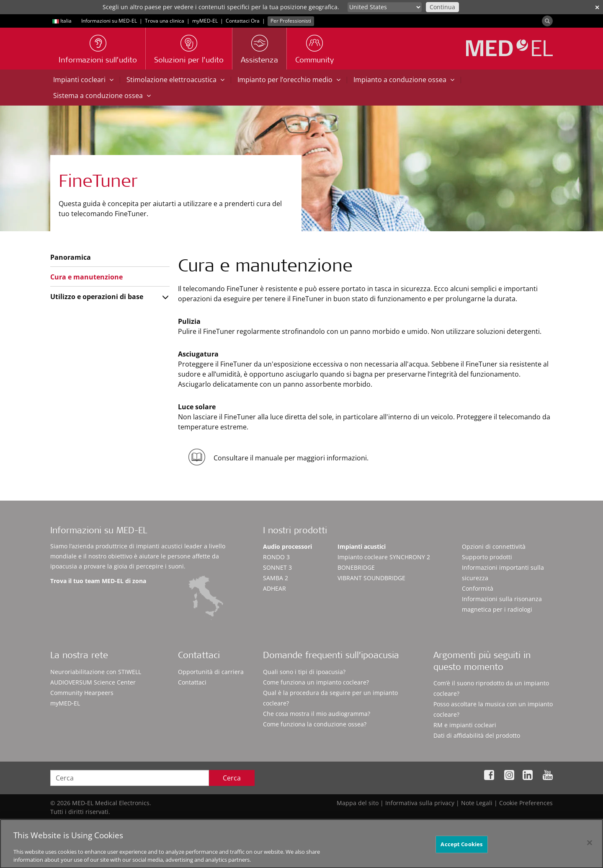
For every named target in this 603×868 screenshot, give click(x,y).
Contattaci (192, 682)
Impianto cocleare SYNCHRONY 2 (384, 557)
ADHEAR (274, 588)
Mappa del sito (358, 803)
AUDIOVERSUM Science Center (93, 682)
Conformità (478, 588)
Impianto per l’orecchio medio (289, 80)
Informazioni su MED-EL (109, 21)
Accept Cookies (461, 847)
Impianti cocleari (83, 80)
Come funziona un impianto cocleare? (316, 682)
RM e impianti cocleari (465, 725)
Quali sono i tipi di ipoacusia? (304, 672)
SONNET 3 (277, 567)
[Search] (547, 21)
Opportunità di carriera (211, 672)
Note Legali (477, 803)
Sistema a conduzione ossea (102, 96)
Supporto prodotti (487, 557)
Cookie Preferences (526, 803)
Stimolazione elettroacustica (175, 80)
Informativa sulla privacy (420, 803)
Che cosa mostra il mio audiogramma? (317, 714)
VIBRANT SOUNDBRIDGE (371, 578)
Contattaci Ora (243, 21)
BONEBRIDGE (356, 567)
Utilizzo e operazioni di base (97, 297)
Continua (442, 7)
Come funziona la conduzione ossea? (315, 724)
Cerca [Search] (232, 778)
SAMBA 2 (276, 578)
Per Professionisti (291, 21)
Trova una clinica (165, 21)
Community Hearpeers (82, 693)
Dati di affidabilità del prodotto (477, 735)
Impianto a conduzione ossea (404, 80)
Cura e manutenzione (86, 277)
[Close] (590, 846)
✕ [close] (597, 7)
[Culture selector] (385, 7)
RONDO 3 (276, 557)
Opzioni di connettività (494, 546)
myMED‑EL (205, 21)
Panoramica (71, 257)
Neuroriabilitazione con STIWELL (96, 672)
